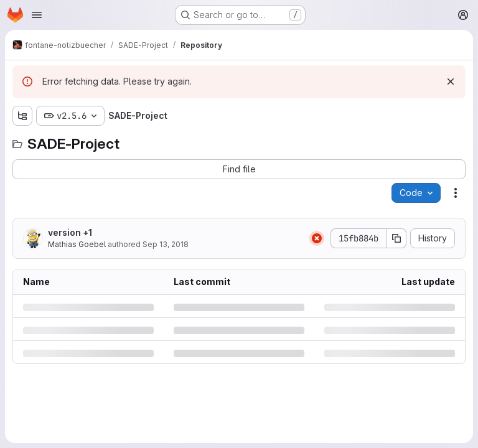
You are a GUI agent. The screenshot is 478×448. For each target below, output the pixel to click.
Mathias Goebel (77, 244)
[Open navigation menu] (37, 15)
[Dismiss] (451, 82)
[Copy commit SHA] (396, 238)
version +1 (70, 232)
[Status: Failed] (317, 238)
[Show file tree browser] (22, 116)
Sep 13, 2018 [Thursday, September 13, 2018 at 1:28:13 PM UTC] (166, 244)
